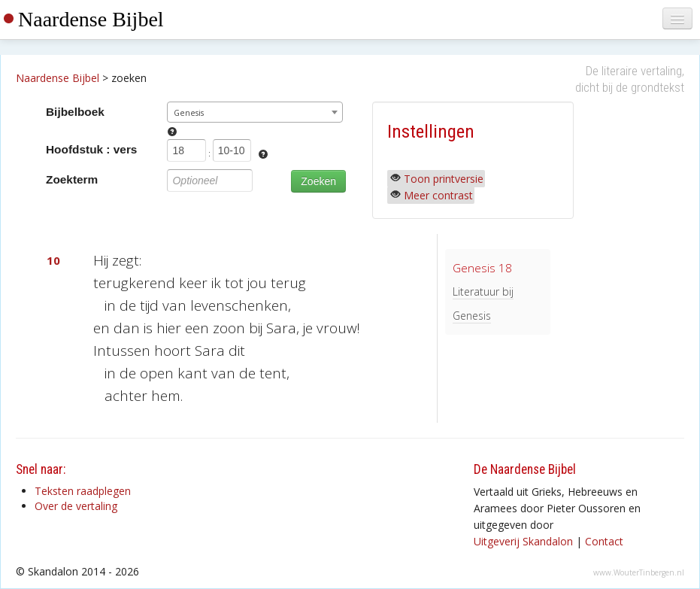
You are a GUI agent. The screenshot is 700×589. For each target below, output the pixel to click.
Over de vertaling (76, 506)
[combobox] (255, 112)
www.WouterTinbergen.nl (639, 572)
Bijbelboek (75, 112)
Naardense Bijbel (91, 19)
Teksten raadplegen (83, 491)
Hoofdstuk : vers (91, 149)
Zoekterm (72, 179)
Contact (604, 541)
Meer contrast (438, 195)
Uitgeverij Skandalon (523, 541)
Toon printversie (444, 179)
